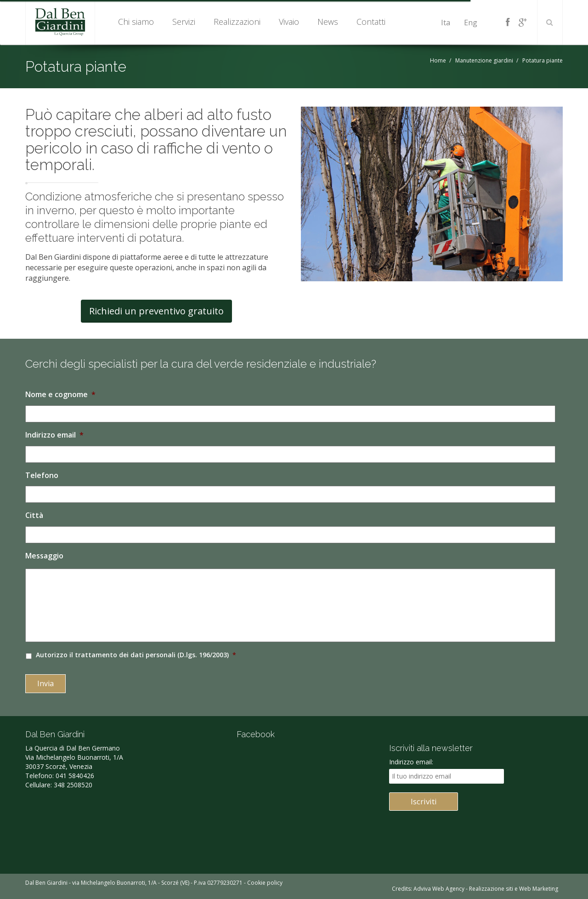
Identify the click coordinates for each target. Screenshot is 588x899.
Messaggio (44, 556)
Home (438, 60)
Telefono (42, 475)
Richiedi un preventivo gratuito (156, 311)
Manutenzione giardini (484, 60)
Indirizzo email (54, 435)
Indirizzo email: (411, 762)
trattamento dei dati (109, 655)
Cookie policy (265, 883)
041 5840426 (75, 776)
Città (34, 515)
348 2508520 (73, 785)
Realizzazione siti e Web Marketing (514, 889)
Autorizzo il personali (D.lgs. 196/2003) (136, 655)
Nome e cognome (60, 395)
